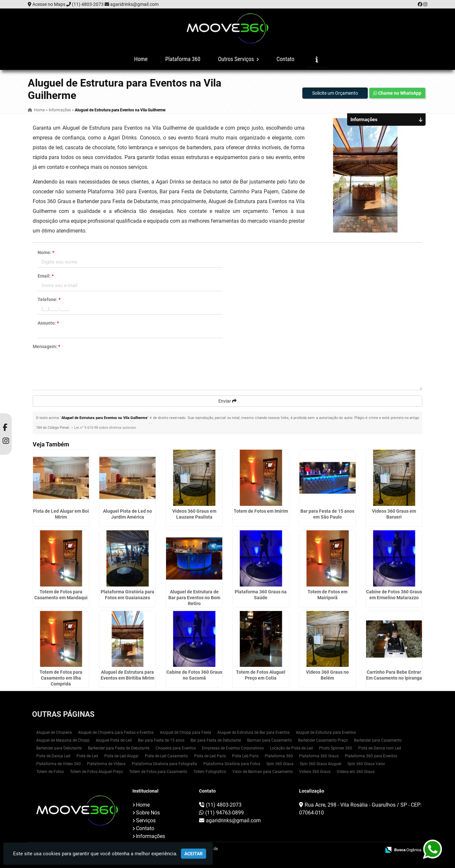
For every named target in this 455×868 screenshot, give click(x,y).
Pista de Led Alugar (121, 756)
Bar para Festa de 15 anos (161, 740)
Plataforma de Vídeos (106, 764)
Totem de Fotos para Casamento (158, 772)
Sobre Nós (148, 813)
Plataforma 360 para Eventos (371, 756)
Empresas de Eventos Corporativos (233, 748)
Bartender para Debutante (59, 748)
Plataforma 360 (183, 59)
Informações (151, 836)
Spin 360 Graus (280, 764)
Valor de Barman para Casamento (263, 772)
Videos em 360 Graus (356, 772)
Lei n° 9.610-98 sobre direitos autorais (105, 428)
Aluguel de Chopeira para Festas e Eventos (116, 732)
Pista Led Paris (245, 756)
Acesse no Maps (49, 4)
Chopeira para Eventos (176, 748)
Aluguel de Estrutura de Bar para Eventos (253, 732)
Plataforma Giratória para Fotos (232, 764)
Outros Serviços (238, 59)
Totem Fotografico (210, 772)
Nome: (46, 252)
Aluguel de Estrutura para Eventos (326, 732)
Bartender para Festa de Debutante (119, 748)
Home (141, 59)
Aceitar (194, 854)
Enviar (227, 401)
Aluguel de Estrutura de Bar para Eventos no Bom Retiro (194, 598)
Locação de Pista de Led (291, 748)
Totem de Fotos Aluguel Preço (96, 772)
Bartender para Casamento (378, 740)
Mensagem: (46, 346)
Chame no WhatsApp (397, 93)
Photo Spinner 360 (336, 748)
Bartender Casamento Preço (323, 740)
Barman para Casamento (270, 740)
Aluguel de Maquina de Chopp (63, 740)
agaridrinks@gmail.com (134, 4)
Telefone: (49, 299)
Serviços (146, 820)
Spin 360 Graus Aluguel (320, 764)
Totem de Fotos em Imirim (261, 511)
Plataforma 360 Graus (319, 756)
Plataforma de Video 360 (59, 764)
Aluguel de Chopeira (54, 732)
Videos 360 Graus (315, 772)
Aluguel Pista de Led (114, 740)
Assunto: (48, 323)
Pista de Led (87, 756)
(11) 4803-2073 (88, 4)
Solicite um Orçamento (335, 93)
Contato (286, 59)
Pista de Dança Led (53, 756)
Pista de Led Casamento (166, 756)
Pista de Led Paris (210, 756)
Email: (46, 276)
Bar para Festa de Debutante (216, 740)
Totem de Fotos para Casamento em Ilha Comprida (61, 678)
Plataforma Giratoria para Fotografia (164, 764)
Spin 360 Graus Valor (366, 764)
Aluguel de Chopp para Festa (185, 732)
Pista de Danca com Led (380, 748)
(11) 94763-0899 (225, 813)
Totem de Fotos (50, 772)
